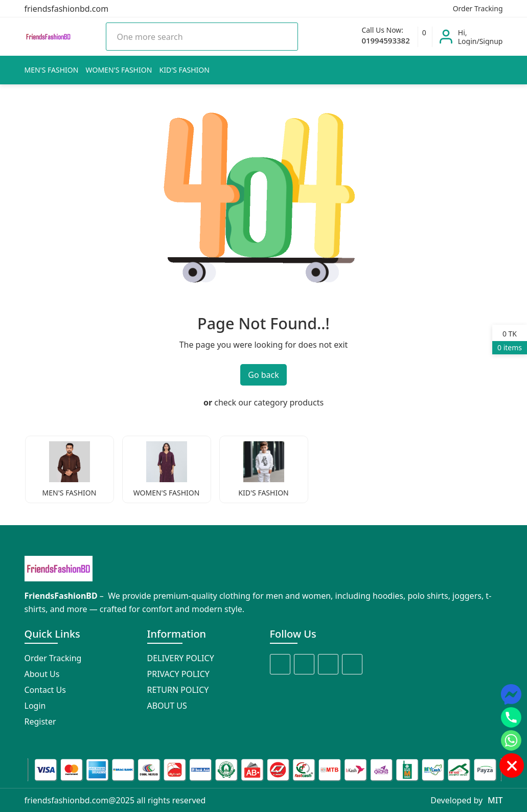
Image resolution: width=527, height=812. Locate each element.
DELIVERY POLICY (181, 658)
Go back (263, 375)
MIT (495, 800)
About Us (42, 674)
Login (35, 706)
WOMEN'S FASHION (119, 70)
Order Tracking (477, 8)
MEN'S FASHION (52, 70)
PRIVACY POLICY (178, 674)
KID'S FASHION (185, 70)
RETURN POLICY (178, 690)
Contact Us (45, 690)
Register (40, 721)
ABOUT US (167, 706)
